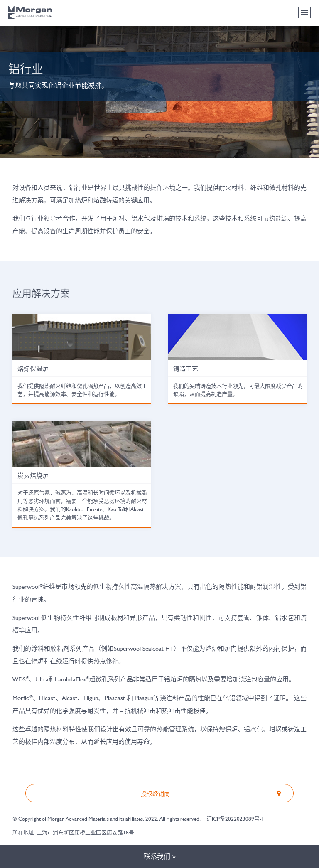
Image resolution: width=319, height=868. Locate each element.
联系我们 (160, 857)
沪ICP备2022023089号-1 (235, 819)
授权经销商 (213, 793)
